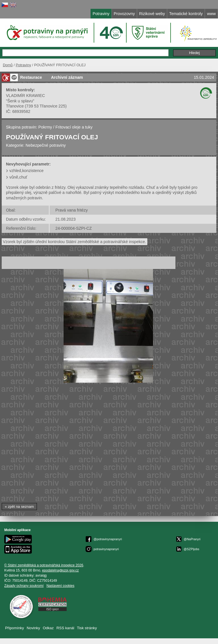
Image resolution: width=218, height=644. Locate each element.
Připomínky (14, 628)
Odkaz (48, 628)
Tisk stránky (87, 628)
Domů (8, 65)
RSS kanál (65, 628)
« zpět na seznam (19, 507)
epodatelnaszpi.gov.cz (60, 570)
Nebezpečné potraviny (46, 145)
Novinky (33, 628)
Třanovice (15, 106)
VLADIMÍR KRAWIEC (25, 96)
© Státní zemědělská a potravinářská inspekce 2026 (44, 565)
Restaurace (31, 77)
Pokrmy (45, 127)
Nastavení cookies (60, 586)
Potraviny (23, 65)
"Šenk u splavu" (20, 101)
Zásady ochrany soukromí (24, 586)
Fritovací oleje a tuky (74, 127)
